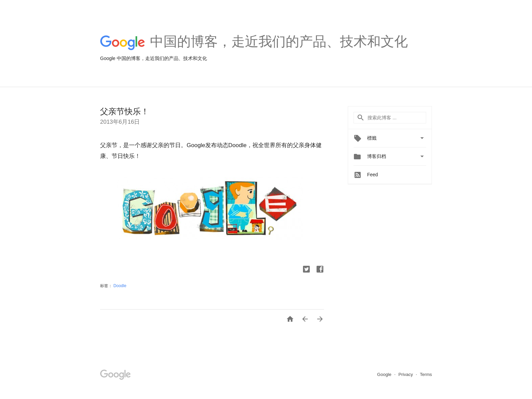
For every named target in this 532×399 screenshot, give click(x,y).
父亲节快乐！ (125, 111)
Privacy (406, 374)
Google (385, 374)
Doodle (120, 286)
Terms (426, 374)
